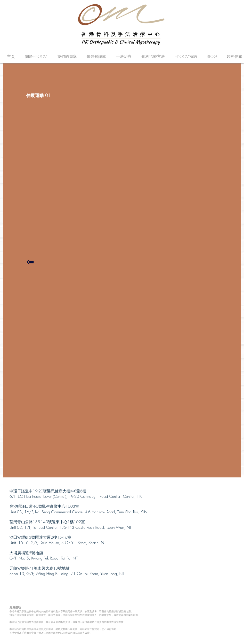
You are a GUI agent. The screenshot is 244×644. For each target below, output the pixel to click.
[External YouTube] (125, 179)
